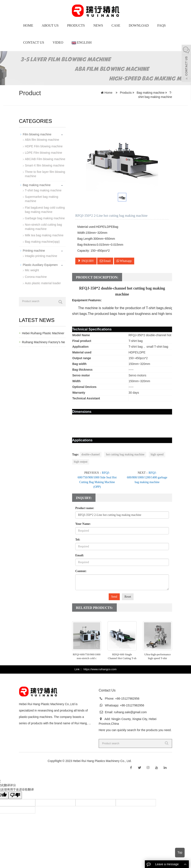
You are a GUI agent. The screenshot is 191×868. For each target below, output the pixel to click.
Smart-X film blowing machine (45, 165)
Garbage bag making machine (45, 218)
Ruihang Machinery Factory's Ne (43, 342)
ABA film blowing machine (42, 140)
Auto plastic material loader (43, 283)
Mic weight (32, 270)
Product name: (85, 508)
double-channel (91, 454)
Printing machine (34, 250)
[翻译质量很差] (16, 795)
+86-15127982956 (127, 699)
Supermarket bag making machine (41, 199)
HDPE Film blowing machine (44, 146)
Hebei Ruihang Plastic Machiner (43, 333)
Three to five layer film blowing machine (45, 174)
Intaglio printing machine (41, 255)
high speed (157, 454)
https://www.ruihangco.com (100, 669)
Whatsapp (124, 261)
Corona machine (36, 276)
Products (76, 25)
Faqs (161, 25)
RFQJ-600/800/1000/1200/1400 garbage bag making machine (147, 477)
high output (81, 462)
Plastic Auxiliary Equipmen (40, 264)
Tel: (78, 540)
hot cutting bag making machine (125, 454)
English (82, 42)
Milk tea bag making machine (44, 235)
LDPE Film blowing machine (43, 152)
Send (114, 597)
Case (116, 25)
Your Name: (83, 524)
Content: (81, 571)
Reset (128, 597)
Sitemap (138, 761)
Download (139, 25)
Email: (80, 555)
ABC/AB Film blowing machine (45, 159)
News (98, 25)
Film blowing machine (37, 134)
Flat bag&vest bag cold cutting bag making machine (45, 209)
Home (28, 25)
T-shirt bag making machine (43, 190)
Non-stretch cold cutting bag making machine (43, 226)
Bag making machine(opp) (42, 241)
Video (58, 42)
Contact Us (34, 42)
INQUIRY (86, 261)
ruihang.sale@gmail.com (130, 712)
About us (50, 25)
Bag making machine (151, 93)
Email (105, 261)
